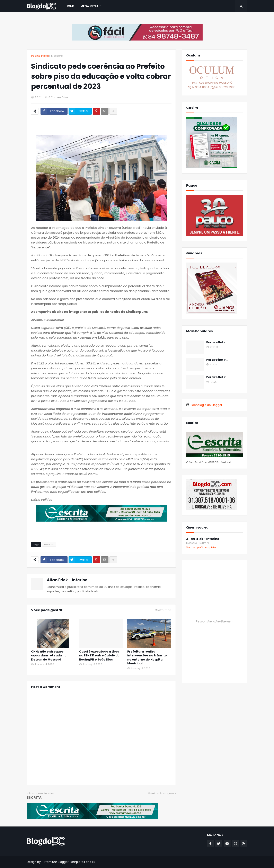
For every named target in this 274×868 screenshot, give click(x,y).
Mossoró (57, 56)
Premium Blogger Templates (64, 862)
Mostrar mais (163, 610)
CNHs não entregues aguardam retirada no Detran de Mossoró (49, 656)
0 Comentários (58, 97)
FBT (95, 862)
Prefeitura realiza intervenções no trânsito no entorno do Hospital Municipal (147, 658)
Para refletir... (217, 342)
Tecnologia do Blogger (204, 405)
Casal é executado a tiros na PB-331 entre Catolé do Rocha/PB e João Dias (99, 656)
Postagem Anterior (41, 793)
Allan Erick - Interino (67, 580)
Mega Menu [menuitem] (89, 6)
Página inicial (40, 56)
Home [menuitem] (70, 6)
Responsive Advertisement (215, 621)
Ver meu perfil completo (201, 547)
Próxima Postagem (161, 793)
